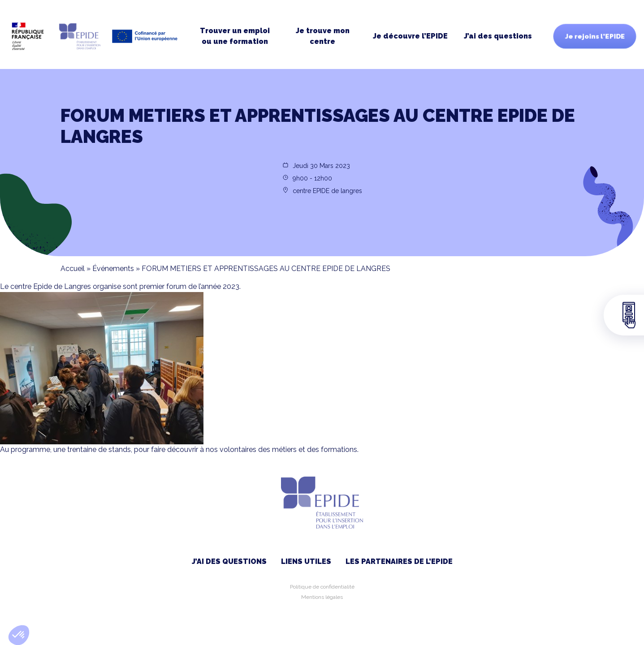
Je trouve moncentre (323, 36)
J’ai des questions (498, 36)
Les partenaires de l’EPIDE (399, 561)
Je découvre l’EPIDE (410, 36)
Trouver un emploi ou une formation (235, 36)
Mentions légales (322, 597)
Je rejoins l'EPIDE (595, 36)
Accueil (73, 269)
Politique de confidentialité (322, 587)
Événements (113, 269)
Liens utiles (306, 561)
